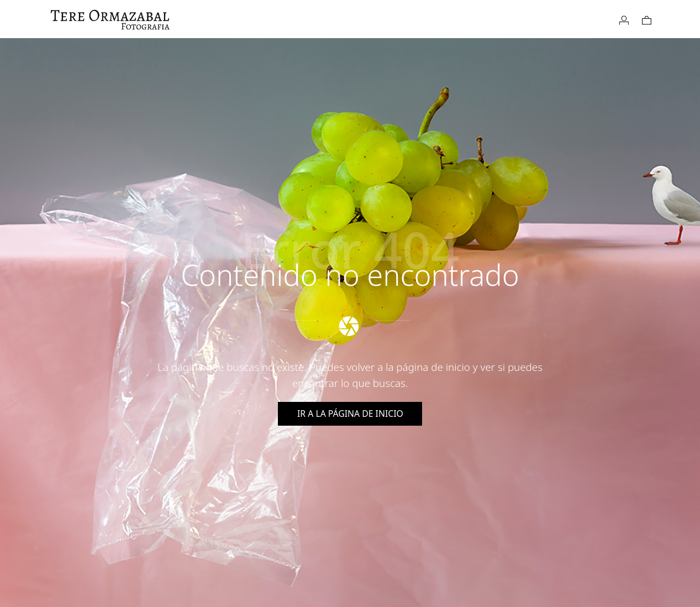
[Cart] (647, 19)
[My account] (624, 19)
